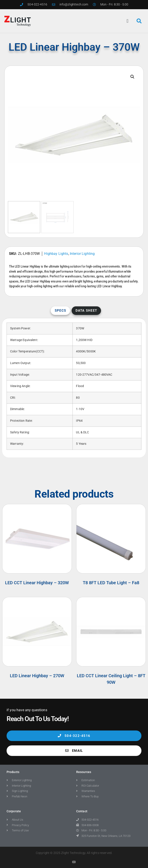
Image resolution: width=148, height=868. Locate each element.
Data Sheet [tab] (86, 311)
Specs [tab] (60, 311)
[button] (128, 21)
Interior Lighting (82, 254)
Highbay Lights (56, 254)
